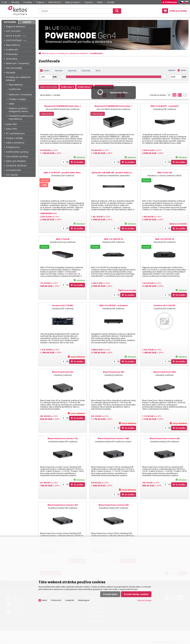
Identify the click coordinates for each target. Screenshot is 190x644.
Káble (12, 104)
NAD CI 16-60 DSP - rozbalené (165, 106)
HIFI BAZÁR (12, 175)
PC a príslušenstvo (15, 133)
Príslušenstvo (13, 147)
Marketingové (84, 600)
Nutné (44, 600)
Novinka (59, 71)
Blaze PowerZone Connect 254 (63, 505)
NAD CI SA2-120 (165, 173)
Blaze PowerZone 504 (113, 372)
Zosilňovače (12, 49)
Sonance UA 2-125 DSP (165, 305)
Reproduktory (13, 45)
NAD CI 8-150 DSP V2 (165, 239)
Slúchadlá (11, 72)
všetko (183, 70)
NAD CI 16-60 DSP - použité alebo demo (63, 173)
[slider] (63, 77)
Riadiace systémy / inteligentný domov (18, 110)
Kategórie (10, 22)
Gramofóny (12, 59)
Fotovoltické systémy (17, 156)
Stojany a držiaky (14, 138)
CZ (181, 2)
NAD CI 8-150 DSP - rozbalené (113, 305)
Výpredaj (72, 71)
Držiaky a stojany (17, 99)
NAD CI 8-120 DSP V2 (113, 239)
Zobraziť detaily (144, 600)
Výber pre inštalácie (16, 161)
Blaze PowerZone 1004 (164, 372)
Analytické (70, 600)
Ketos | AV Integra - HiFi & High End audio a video (19, 11)
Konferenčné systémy (17, 152)
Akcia (98, 71)
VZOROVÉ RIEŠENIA (16, 166)
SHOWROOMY (14, 170)
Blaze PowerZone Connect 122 (63, 438)
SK (186, 2)
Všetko (47, 71)
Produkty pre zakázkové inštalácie (18, 79)
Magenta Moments (16, 26)
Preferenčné (56, 600)
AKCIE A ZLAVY (14, 36)
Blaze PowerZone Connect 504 (113, 505)
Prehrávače (12, 54)
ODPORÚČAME (14, 40)
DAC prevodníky (14, 68)
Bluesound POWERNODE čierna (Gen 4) (113, 106)
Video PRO (12, 129)
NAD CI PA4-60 (63, 239)
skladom (172, 70)
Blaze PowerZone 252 (63, 372)
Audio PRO (11, 124)
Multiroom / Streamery (18, 63)
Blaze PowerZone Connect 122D (113, 438)
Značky (27, 22)
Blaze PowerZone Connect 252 (165, 438)
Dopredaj (86, 71)
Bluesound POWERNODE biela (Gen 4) (63, 106)
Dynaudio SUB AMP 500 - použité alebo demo (114, 173)
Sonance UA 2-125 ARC (63, 305)
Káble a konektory (15, 143)
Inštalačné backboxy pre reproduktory (21, 117)
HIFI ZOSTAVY (13, 31)
